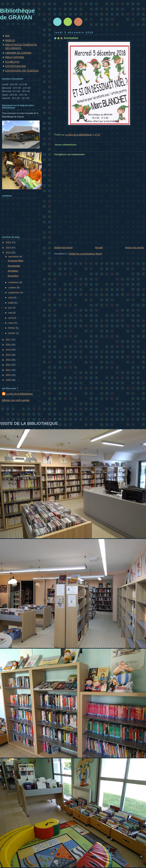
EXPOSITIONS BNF (16, 66)
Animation (13, 271)
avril (11, 318)
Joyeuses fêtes (16, 261)
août (11, 298)
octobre (13, 288)
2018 (9, 253)
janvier (12, 333)
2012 (9, 365)
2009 (9, 380)
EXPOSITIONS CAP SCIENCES (22, 71)
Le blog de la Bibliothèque (20, 394)
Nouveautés (14, 266)
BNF (8, 36)
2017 (9, 340)
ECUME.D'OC (13, 62)
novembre (14, 282)
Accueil (99, 247)
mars (11, 323)
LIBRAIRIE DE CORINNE (18, 53)
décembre (14, 257)
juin (10, 308)
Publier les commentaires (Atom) (85, 254)
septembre (14, 293)
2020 (9, 242)
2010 (9, 375)
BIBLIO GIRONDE (15, 57)
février (12, 328)
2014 (9, 355)
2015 (9, 350)
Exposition (13, 276)
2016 (9, 345)
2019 (9, 248)
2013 (9, 360)
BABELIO (10, 40)
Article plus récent (63, 247)
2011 (9, 370)
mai (11, 313)
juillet (11, 303)
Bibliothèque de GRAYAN (17, 14)
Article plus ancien (135, 247)
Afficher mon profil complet (16, 400)
